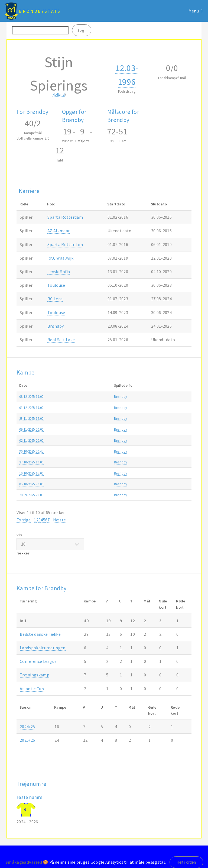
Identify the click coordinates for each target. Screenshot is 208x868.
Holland (59, 94)
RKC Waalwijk (61, 258)
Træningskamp (35, 675)
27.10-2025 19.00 (31, 462)
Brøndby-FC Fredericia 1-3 (94, 408)
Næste (60, 520)
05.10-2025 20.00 (31, 484)
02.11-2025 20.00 (31, 440)
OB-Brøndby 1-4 (86, 462)
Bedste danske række (152, 396)
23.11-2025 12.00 (31, 418)
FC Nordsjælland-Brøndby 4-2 (97, 451)
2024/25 (27, 727)
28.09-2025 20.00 (31, 495)
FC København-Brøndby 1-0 (95, 418)
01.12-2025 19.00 (31, 408)
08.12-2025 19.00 (31, 396)
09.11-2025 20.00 (31, 429)
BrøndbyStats (40, 11)
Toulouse (56, 285)
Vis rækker (50, 544)
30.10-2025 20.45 (31, 451)
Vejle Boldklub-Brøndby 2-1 (95, 396)
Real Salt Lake (61, 340)
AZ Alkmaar (58, 231)
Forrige (24, 520)
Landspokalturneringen (154, 451)
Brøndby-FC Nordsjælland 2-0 (97, 429)
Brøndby (56, 326)
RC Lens (55, 299)
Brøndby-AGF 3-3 (87, 473)
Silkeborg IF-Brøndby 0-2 (93, 440)
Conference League (38, 661)
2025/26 (183, 396)
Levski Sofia (59, 272)
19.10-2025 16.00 (31, 473)
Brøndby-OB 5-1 (86, 495)
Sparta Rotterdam (65, 217)
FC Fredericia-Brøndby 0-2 (94, 484)
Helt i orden (186, 862)
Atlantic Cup (32, 689)
